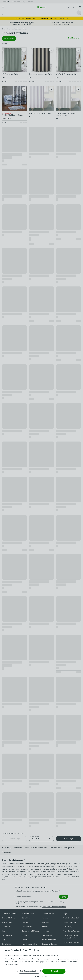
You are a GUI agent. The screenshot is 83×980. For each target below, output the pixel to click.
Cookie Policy (72, 962)
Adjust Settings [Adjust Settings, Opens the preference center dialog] (41, 976)
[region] (41, 963)
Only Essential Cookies (29, 971)
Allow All (54, 971)
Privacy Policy (13, 964)
